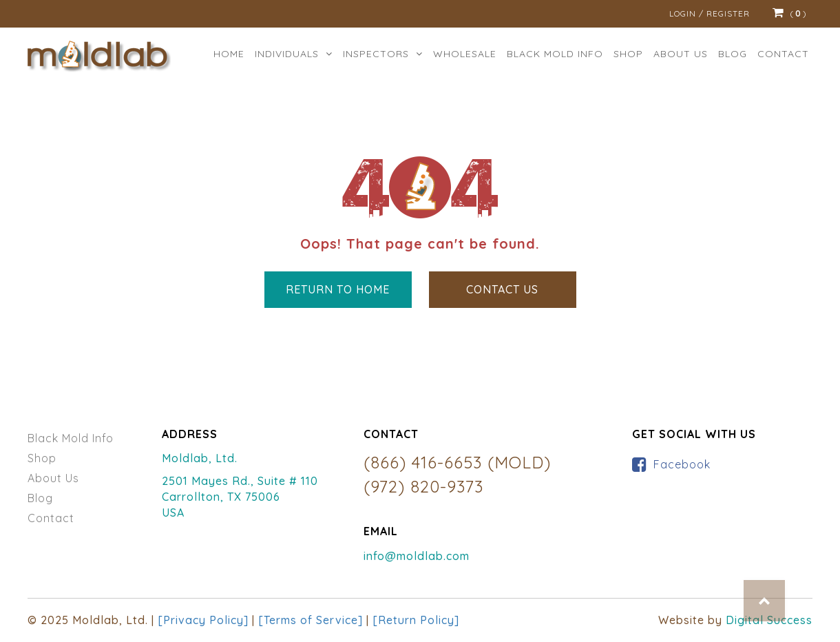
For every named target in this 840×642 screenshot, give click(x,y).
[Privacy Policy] (203, 620)
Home (229, 54)
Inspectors (383, 54)
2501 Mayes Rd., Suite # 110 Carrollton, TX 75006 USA (240, 497)
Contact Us (502, 289)
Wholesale (465, 54)
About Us (53, 478)
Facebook (682, 464)
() (790, 14)
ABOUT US (681, 54)
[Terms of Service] (311, 620)
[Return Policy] (416, 620)
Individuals (294, 54)
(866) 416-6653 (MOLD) (457, 462)
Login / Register (710, 13)
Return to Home (338, 289)
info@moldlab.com (417, 556)
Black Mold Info (71, 438)
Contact (783, 54)
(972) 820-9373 (423, 486)
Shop (628, 54)
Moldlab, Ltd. (200, 458)
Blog (733, 54)
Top (764, 601)
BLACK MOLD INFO (555, 54)
